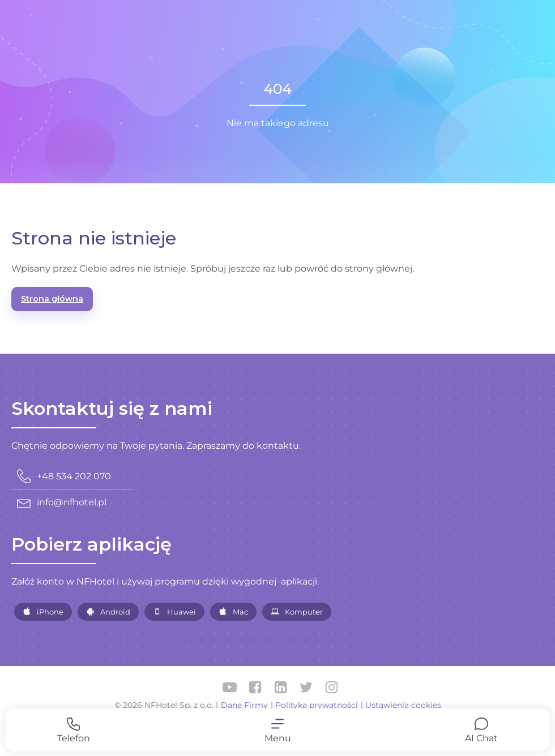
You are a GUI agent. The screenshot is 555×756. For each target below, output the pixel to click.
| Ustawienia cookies (401, 705)
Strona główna (52, 299)
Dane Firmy (244, 705)
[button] (277, 730)
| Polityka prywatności (314, 705)
